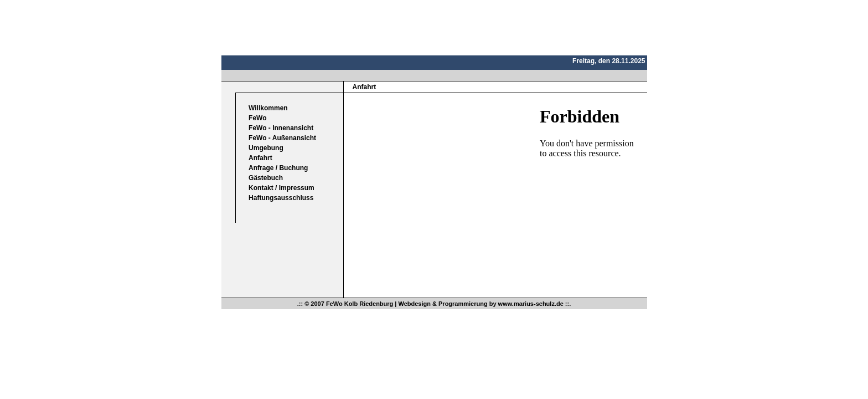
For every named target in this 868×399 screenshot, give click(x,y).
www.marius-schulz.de (531, 304)
